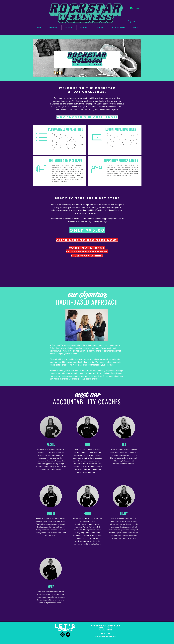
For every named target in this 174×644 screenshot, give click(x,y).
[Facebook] (68, 635)
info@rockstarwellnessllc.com (106, 636)
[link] (134, 22)
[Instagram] (63, 635)
